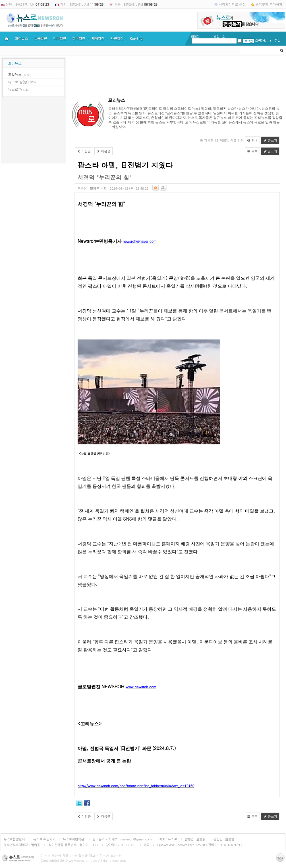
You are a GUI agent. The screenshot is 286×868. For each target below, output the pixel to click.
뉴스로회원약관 (74, 839)
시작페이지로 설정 (232, 4)
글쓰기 (270, 140)
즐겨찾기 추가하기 (269, 4)
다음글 (104, 151)
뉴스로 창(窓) (18, 82)
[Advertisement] (34, 131)
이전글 (84, 151)
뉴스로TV (15, 89)
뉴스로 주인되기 (44, 839)
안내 (252, 140)
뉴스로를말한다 (14, 839)
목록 (252, 151)
